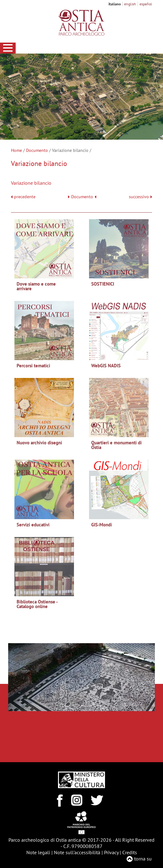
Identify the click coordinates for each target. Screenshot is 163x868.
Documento (37, 150)
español (146, 4)
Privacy (111, 852)
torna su (143, 859)
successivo (140, 197)
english (130, 4)
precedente (25, 197)
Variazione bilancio (31, 183)
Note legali (38, 852)
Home (16, 150)
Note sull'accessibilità (77, 852)
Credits (130, 852)
